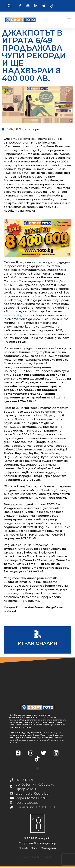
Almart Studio (44, 858)
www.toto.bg (13, 316)
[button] (9, 6)
